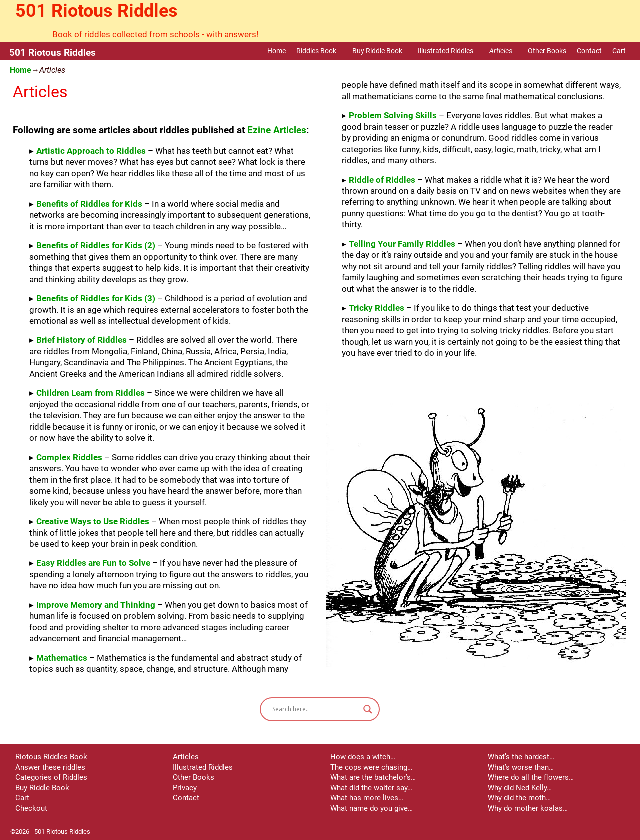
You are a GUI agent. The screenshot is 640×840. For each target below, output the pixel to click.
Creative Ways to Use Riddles (93, 521)
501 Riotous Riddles (97, 11)
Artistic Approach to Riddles (91, 151)
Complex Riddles (69, 457)
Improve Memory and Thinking (96, 605)
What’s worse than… (521, 767)
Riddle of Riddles (382, 180)
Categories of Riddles (51, 777)
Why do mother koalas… (528, 808)
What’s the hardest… (521, 757)
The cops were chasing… (371, 767)
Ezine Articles (277, 130)
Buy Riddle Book (383, 51)
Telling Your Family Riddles (402, 244)
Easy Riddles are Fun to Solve (93, 563)
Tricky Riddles (377, 308)
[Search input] (315, 709)
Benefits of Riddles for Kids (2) (96, 245)
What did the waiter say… (371, 788)
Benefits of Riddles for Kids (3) (96, 298)
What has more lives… (367, 798)
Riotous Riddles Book (51, 757)
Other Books (547, 51)
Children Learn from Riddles (91, 393)
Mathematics (62, 658)
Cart (619, 51)
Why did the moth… (519, 798)
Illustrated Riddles (451, 51)
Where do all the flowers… (531, 777)
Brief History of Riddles (82, 340)
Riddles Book (322, 51)
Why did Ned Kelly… (520, 788)
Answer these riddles (50, 767)
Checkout (31, 808)
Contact (589, 51)
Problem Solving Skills (393, 115)
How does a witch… (363, 757)
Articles (506, 51)
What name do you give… (372, 808)
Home (277, 51)
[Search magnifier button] (368, 709)
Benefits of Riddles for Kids (89, 204)
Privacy (185, 788)
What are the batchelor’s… (373, 777)
